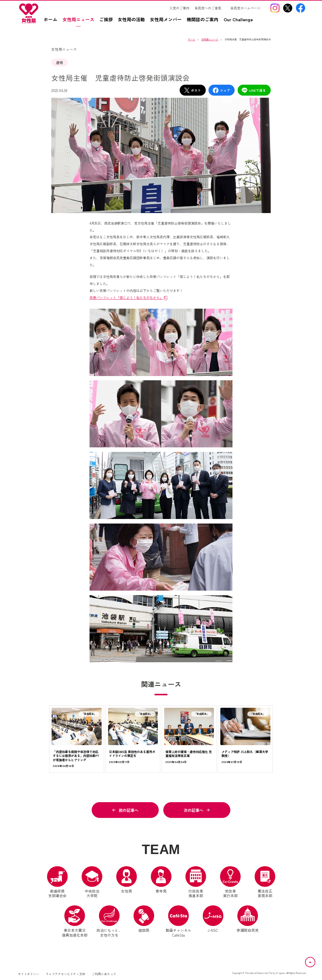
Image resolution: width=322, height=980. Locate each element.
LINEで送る (254, 90)
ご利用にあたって (104, 974)
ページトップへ (315, 961)
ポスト (192, 90)
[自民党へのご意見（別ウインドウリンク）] (210, 8)
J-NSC (213, 919)
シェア (221, 90)
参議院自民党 (248, 919)
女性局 (127, 880)
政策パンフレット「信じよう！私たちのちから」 (126, 297)
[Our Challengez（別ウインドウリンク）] (241, 22)
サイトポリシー (29, 974)
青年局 (161, 880)
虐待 (59, 62)
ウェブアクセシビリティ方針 (66, 974)
